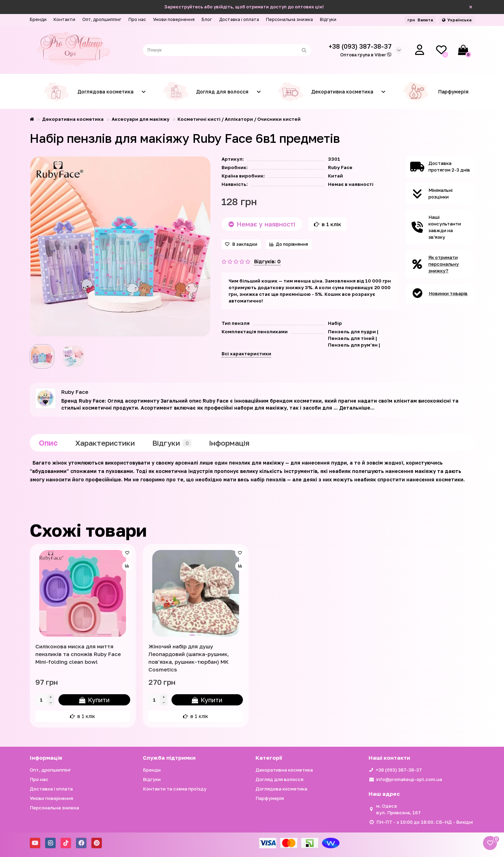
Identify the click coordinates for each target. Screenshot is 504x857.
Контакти (64, 19)
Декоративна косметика (323, 92)
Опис (48, 443)
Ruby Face (340, 167)
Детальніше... (357, 408)
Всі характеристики (246, 354)
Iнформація (229, 443)
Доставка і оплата (239, 19)
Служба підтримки (169, 758)
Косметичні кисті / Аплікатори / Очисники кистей (239, 119)
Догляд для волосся (204, 92)
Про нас (137, 19)
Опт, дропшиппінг (102, 19)
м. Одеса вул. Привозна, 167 (398, 809)
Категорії (269, 758)
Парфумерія (436, 92)
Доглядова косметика (87, 92)
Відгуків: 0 (267, 261)
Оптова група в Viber (366, 55)
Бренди (38, 19)
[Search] (227, 50)
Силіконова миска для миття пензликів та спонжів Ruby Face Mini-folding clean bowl (78, 654)
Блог (207, 19)
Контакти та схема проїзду (175, 789)
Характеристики (105, 443)
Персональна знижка (289, 19)
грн (420, 20)
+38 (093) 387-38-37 (399, 770)
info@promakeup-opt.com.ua (409, 779)
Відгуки (328, 19)
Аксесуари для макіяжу (141, 119)
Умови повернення (174, 19)
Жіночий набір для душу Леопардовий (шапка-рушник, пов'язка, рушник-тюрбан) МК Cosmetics (189, 658)
